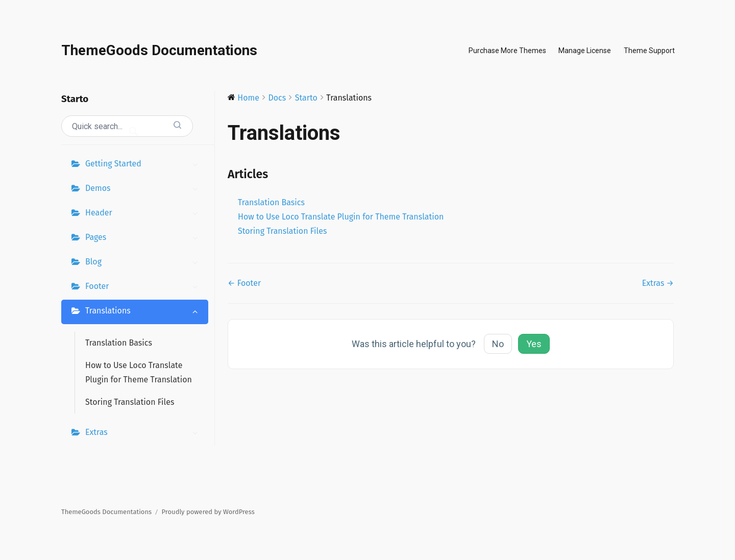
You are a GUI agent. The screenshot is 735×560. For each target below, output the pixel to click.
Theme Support (649, 51)
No (498, 344)
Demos (144, 189)
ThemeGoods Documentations (159, 50)
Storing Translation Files (130, 402)
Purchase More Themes (507, 51)
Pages (144, 238)
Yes (534, 344)
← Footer (244, 283)
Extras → (658, 283)
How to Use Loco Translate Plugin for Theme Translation (139, 372)
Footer (144, 287)
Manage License (585, 51)
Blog (144, 263)
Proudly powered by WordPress (208, 512)
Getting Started (144, 165)
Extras (144, 433)
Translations (144, 312)
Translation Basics (119, 343)
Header (144, 214)
